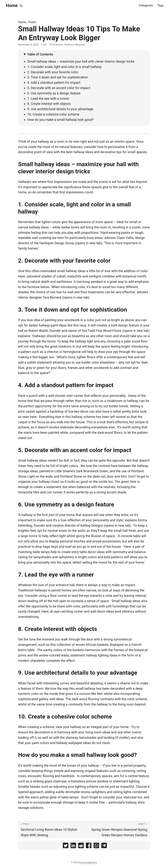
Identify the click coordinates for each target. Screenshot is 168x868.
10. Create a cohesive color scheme (54, 114)
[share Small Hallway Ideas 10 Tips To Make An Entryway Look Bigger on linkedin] (73, 846)
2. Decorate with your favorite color (53, 72)
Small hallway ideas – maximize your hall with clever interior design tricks (81, 61)
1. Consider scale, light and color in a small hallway (64, 67)
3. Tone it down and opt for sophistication (58, 77)
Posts (32, 22)
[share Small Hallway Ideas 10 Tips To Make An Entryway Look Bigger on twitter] (66, 846)
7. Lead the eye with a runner (48, 99)
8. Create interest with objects (49, 104)
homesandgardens (88, 862)
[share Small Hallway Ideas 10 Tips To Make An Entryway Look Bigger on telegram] (104, 846)
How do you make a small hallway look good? (60, 120)
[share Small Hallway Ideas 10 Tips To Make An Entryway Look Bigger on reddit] (81, 846)
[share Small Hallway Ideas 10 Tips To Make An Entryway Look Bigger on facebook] (89, 846)
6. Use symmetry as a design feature (54, 93)
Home (12, 6)
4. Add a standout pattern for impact (54, 83)
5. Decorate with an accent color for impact (59, 88)
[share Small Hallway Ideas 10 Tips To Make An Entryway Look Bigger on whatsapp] (96, 846)
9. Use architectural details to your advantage (60, 109)
